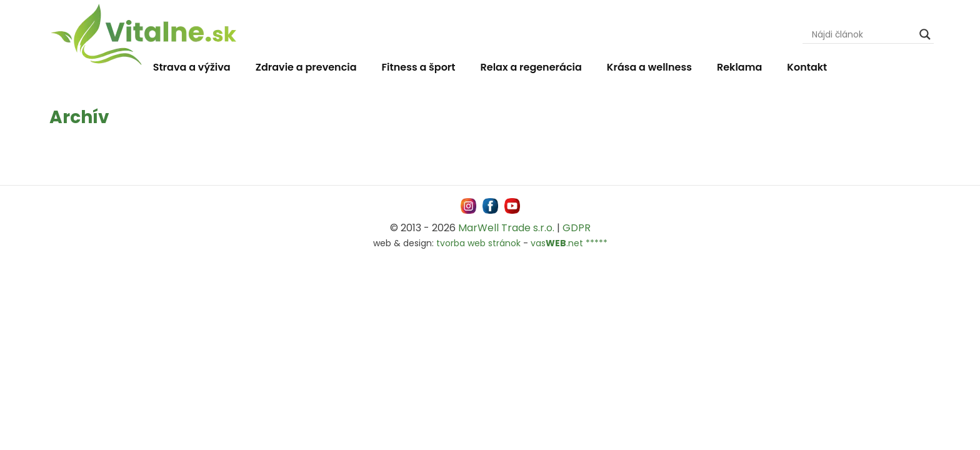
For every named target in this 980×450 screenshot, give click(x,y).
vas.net (557, 243)
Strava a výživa (192, 67)
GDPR (577, 228)
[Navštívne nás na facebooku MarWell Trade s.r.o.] (490, 206)
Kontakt (807, 67)
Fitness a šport (419, 67)
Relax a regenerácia (531, 67)
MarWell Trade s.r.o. (506, 228)
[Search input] (862, 34)
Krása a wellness (649, 67)
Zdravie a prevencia (306, 67)
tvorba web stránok (478, 243)
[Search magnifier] (925, 34)
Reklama (739, 67)
